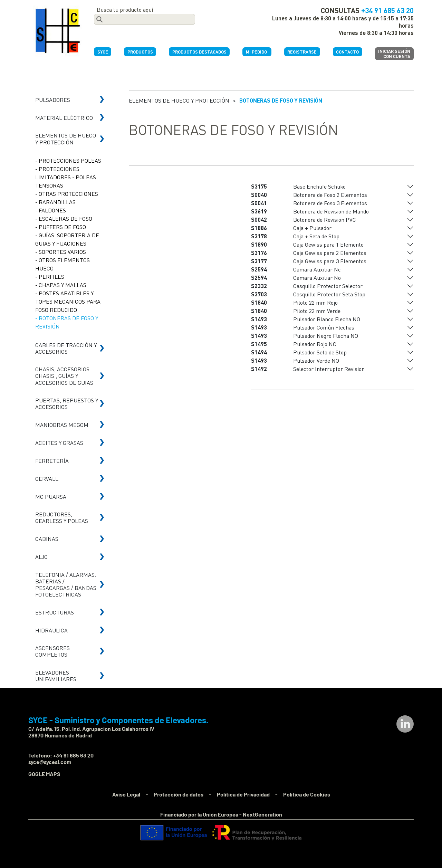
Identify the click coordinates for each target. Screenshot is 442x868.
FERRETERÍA (52, 461)
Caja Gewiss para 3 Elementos (330, 261)
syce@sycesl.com (50, 762)
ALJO (41, 557)
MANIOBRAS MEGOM (62, 425)
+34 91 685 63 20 (387, 10)
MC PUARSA (51, 497)
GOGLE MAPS (44, 774)
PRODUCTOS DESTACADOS (199, 52)
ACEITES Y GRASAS (59, 443)
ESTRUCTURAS (55, 612)
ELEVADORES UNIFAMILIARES (56, 676)
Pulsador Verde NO (316, 360)
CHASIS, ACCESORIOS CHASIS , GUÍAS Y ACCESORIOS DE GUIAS (64, 376)
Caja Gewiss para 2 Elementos (330, 253)
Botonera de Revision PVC (325, 220)
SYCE (103, 52)
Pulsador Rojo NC (315, 344)
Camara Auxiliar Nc (317, 269)
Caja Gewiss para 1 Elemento (328, 244)
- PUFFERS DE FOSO (61, 227)
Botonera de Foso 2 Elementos (330, 195)
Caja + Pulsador (312, 228)
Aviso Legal (126, 794)
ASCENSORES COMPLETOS (52, 651)
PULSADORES (53, 100)
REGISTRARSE (302, 52)
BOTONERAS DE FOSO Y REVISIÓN (281, 100)
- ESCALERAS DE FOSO (64, 218)
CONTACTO (347, 52)
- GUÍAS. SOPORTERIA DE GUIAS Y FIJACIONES (67, 239)
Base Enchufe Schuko (319, 186)
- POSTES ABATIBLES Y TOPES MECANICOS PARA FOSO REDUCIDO (68, 301)
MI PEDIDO (257, 52)
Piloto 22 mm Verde (317, 311)
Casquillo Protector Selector (328, 286)
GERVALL (47, 479)
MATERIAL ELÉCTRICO (64, 118)
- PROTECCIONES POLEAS (68, 160)
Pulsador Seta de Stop (320, 352)
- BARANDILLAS (55, 202)
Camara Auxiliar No (317, 278)
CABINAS (47, 539)
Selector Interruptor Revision (329, 369)
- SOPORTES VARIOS (61, 252)
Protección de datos (179, 794)
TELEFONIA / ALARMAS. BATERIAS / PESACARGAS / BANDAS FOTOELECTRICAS (66, 585)
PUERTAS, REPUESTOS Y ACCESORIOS (67, 403)
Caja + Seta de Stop (316, 236)
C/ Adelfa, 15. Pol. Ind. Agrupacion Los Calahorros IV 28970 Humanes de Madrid (91, 732)
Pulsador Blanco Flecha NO (327, 319)
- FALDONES (51, 210)
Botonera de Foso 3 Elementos (330, 203)
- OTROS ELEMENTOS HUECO (63, 264)
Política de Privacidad (243, 794)
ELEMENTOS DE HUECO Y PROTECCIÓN (66, 139)
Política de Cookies (307, 794)
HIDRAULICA (51, 630)
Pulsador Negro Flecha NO (326, 336)
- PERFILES (50, 276)
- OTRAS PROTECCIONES (67, 194)
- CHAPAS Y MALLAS (61, 285)
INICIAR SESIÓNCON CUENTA (394, 54)
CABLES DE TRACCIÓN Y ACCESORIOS (66, 348)
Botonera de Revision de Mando (331, 211)
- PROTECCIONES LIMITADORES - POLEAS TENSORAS (66, 177)
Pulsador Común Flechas (324, 327)
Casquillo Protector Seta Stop (329, 294)
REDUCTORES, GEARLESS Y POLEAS (62, 517)
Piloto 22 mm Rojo (315, 302)
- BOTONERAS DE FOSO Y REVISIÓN (67, 322)
